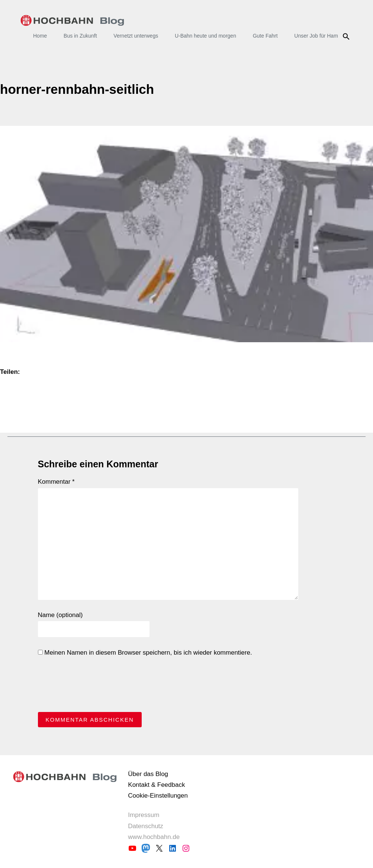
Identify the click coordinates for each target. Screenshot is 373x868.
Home (40, 36)
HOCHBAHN (72, 20)
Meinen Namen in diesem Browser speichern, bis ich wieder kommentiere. (145, 653)
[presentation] (94, 686)
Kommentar (56, 482)
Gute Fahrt (265, 36)
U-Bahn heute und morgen (205, 36)
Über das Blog (148, 774)
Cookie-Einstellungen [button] (158, 796)
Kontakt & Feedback (156, 785)
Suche (347, 36)
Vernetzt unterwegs (136, 36)
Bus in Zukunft (80, 36)
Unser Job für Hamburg (321, 36)
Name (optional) (60, 615)
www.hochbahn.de (154, 837)
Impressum (144, 815)
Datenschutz (146, 826)
